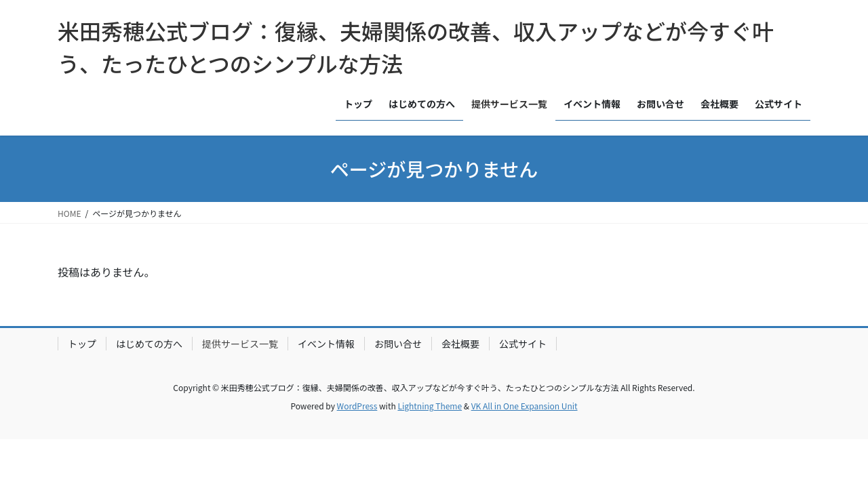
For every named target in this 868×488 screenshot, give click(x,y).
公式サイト (523, 344)
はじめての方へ (149, 344)
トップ (82, 344)
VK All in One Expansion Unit (525, 406)
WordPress (357, 406)
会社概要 (460, 344)
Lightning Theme (430, 406)
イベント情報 (326, 344)
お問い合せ (398, 344)
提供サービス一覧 (240, 344)
